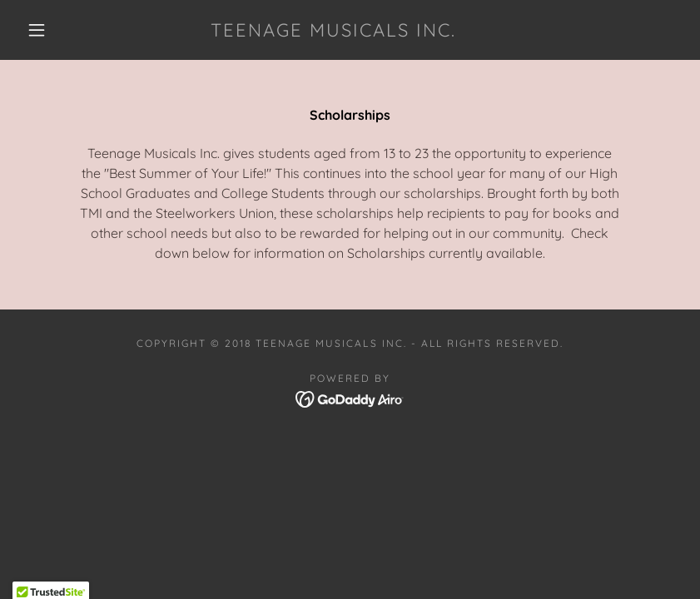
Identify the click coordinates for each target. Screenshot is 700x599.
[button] (37, 30)
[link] (334, 32)
